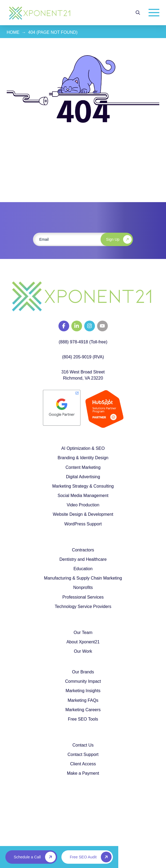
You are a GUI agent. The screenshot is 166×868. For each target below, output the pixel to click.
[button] (138, 13)
